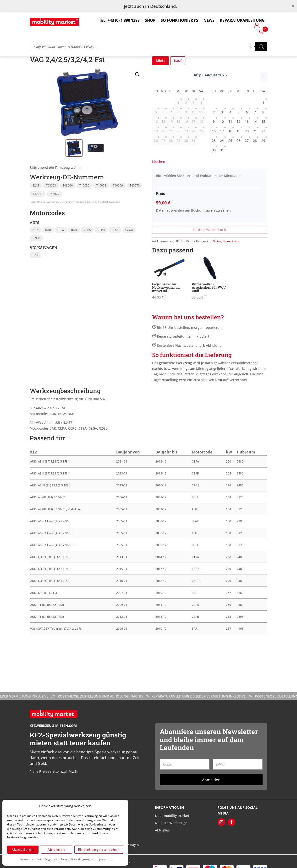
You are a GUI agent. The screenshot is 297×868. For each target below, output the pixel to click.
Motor (217, 265)
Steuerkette (231, 265)
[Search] (261, 47)
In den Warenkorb (210, 253)
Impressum (103, 859)
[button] (137, 98)
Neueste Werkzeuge (171, 847)
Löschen (159, 185)
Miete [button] (161, 84)
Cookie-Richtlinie (31, 859)
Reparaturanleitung (242, 20)
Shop (150, 20)
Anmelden (211, 804)
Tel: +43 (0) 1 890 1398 (119, 20)
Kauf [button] (178, 84)
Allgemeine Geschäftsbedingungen (69, 859)
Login (257, 26)
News (209, 20)
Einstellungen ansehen (99, 849)
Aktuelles (162, 854)
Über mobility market (172, 839)
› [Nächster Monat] (264, 100)
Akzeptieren (23, 849)
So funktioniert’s (179, 20)
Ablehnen (56, 849)
